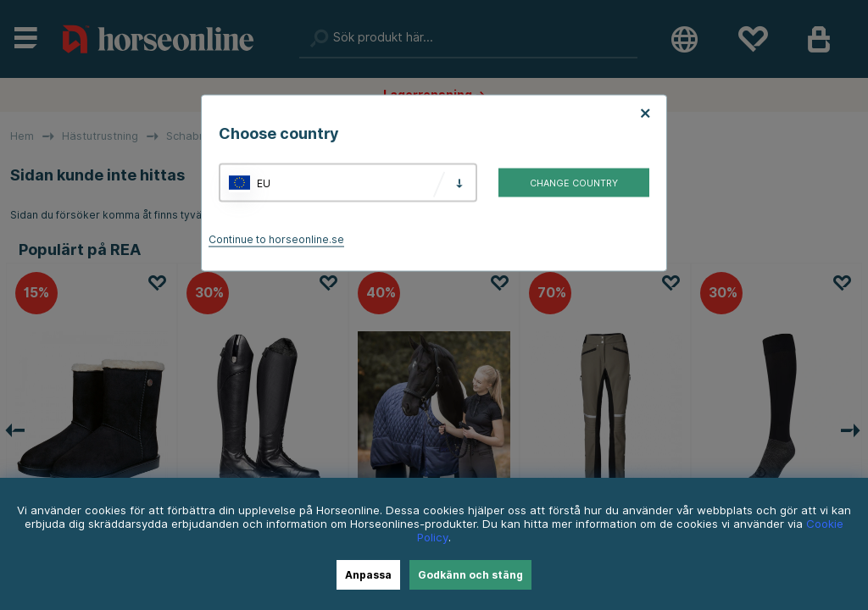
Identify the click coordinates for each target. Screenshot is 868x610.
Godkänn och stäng (470, 575)
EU (264, 183)
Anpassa (368, 575)
